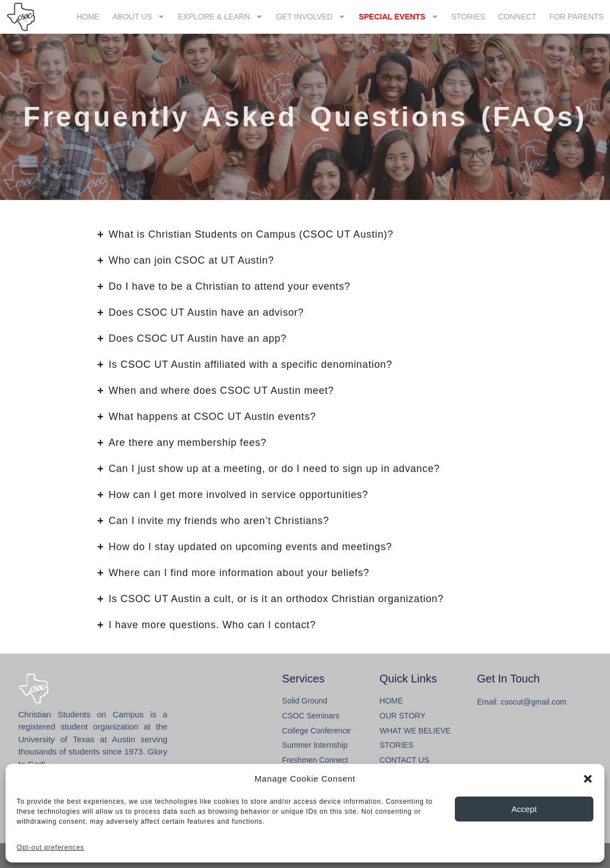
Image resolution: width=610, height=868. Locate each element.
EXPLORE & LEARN (221, 17)
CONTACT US (404, 760)
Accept (524, 809)
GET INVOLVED (311, 17)
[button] (588, 779)
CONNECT (517, 17)
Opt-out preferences (50, 848)
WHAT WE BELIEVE (415, 731)
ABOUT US (139, 17)
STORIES (468, 17)
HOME (88, 17)
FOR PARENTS (576, 17)
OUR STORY (403, 716)
